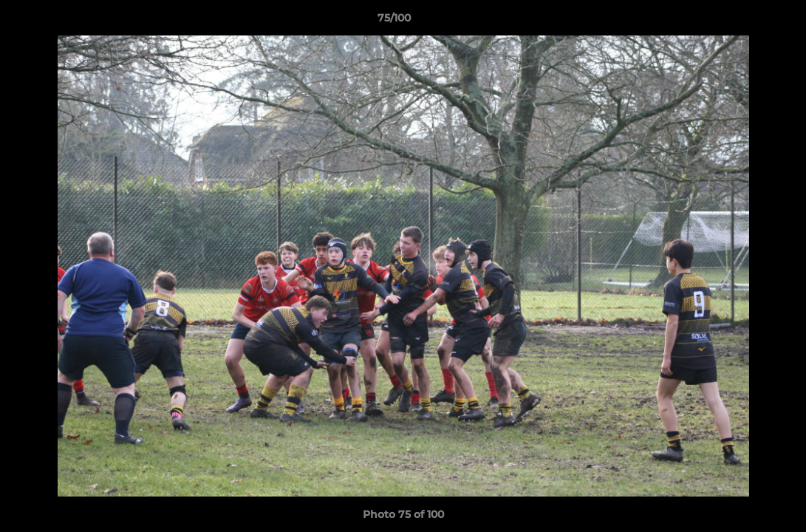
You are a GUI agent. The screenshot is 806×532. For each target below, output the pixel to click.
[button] (744, 21)
